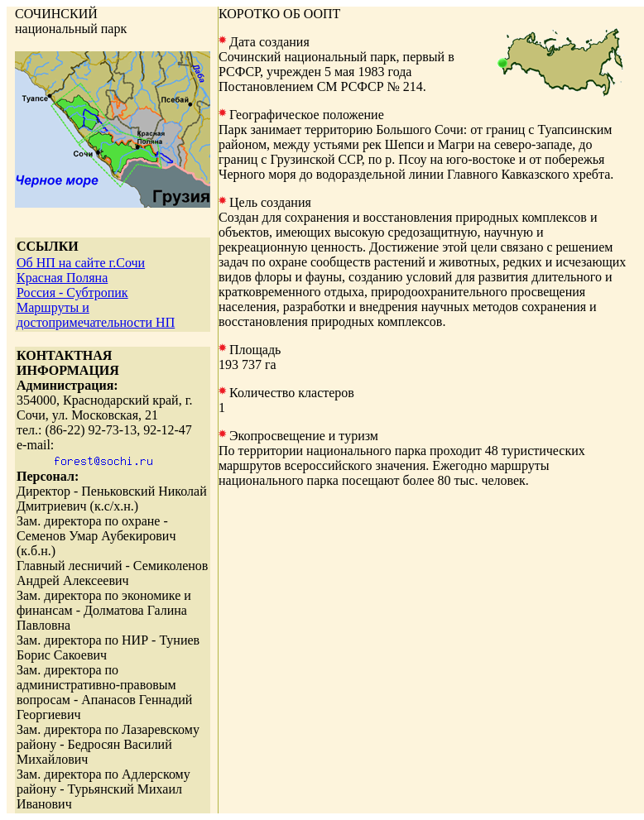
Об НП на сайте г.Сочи (81, 263)
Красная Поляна (62, 278)
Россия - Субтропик (72, 293)
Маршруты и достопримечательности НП (96, 315)
